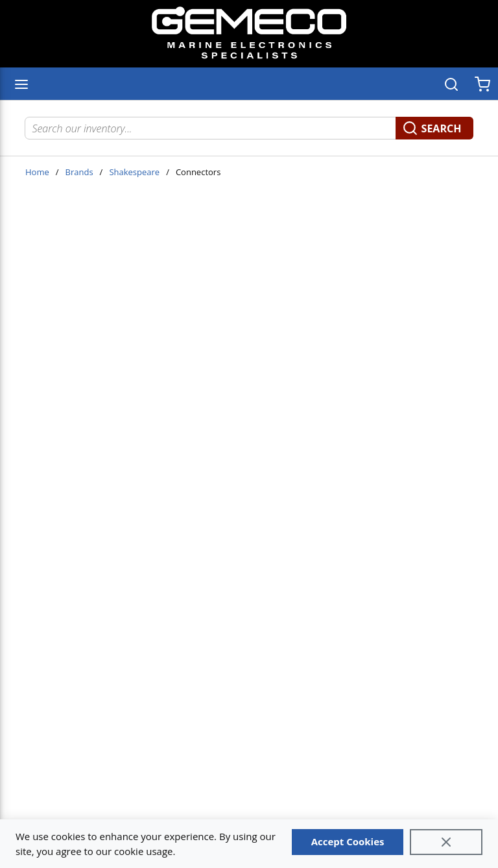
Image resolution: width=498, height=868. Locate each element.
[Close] (446, 842)
